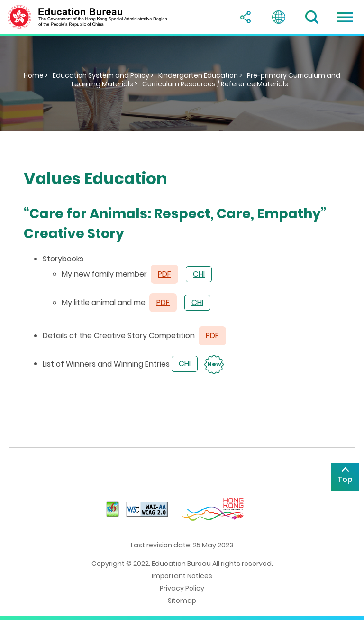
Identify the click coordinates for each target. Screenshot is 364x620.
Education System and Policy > (103, 75)
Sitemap (182, 601)
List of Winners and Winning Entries (106, 364)
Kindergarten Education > (200, 75)
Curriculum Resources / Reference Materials (215, 84)
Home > (36, 75)
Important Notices (182, 576)
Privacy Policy (182, 588)
